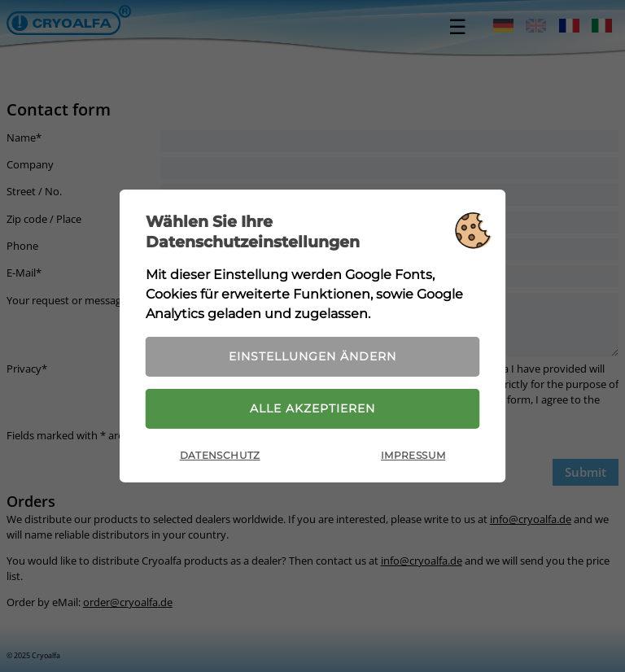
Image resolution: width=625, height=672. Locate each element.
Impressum (413, 455)
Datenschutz (220, 455)
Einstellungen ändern (312, 356)
